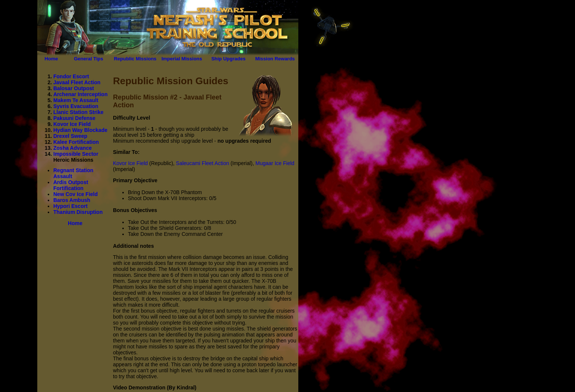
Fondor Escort (71, 76)
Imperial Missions (182, 59)
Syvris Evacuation (76, 106)
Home (51, 59)
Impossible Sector (76, 154)
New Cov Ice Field (76, 194)
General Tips (89, 59)
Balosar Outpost (74, 88)
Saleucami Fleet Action (202, 163)
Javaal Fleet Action (77, 82)
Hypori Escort (70, 206)
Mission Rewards (275, 59)
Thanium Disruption (78, 212)
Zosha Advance (73, 148)
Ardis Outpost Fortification (71, 185)
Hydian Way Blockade (80, 130)
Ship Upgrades (229, 59)
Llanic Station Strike (78, 112)
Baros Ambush (72, 200)
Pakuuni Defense (74, 118)
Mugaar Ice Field (275, 163)
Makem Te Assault (76, 100)
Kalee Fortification (76, 142)
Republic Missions (135, 59)
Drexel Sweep (70, 136)
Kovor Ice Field (72, 124)
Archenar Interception (80, 94)
